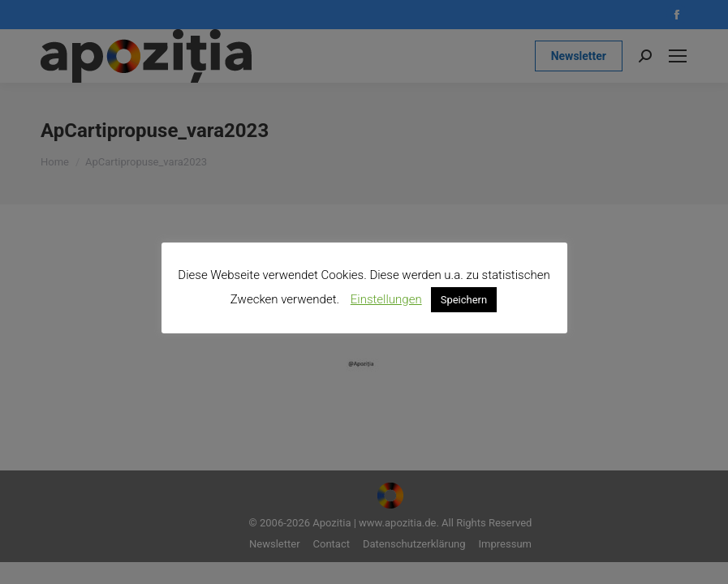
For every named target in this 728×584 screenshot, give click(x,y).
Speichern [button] (464, 300)
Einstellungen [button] (386, 299)
